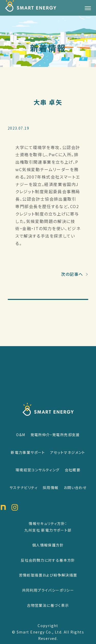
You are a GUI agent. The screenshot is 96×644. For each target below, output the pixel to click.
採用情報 (51, 487)
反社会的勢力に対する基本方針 (48, 560)
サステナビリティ (24, 487)
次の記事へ (72, 279)
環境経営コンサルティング (38, 470)
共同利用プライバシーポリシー (48, 590)
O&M (21, 435)
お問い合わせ (75, 487)
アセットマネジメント (68, 452)
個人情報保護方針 (48, 545)
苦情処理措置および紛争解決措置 (48, 575)
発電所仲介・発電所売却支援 (55, 435)
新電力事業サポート (28, 452)
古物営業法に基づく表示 (48, 605)
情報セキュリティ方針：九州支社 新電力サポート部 (48, 527)
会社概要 (73, 470)
